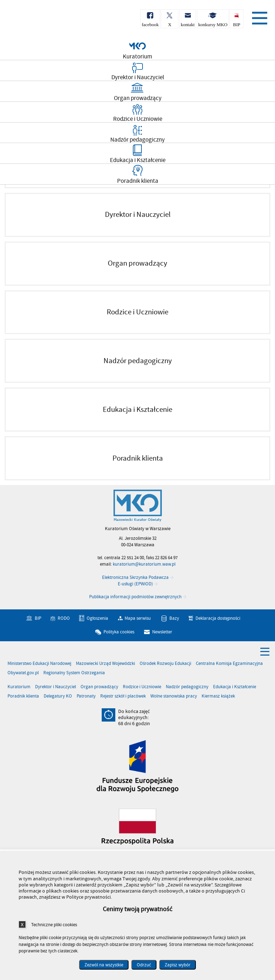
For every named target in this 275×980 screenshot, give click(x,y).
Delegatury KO (58, 696)
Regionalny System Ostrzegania (74, 673)
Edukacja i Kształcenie (235, 687)
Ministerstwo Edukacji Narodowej (39, 664)
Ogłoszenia (97, 619)
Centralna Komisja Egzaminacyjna (229, 664)
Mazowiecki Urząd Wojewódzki (105, 664)
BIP (38, 619)
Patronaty (86, 696)
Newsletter (162, 632)
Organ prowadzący (99, 687)
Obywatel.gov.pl (23, 673)
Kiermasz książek (218, 696)
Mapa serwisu (138, 619)
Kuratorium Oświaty (43, 21)
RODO (64, 619)
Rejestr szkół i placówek (123, 696)
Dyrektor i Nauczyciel (56, 687)
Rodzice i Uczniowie (142, 687)
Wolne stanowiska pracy (174, 696)
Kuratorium (19, 687)
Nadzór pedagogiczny (187, 687)
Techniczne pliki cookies (54, 925)
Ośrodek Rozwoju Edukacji (165, 664)
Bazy (174, 619)
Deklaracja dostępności (218, 619)
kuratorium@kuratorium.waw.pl (144, 565)
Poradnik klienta (23, 696)
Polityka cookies (119, 632)
